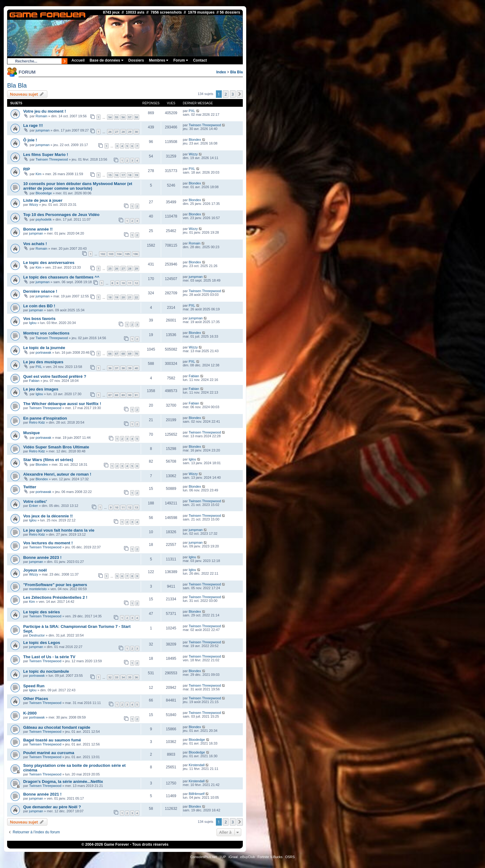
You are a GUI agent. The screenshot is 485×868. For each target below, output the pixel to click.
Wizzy (193, 154)
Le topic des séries (42, 612)
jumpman (43, 130)
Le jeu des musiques (43, 362)
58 (136, 117)
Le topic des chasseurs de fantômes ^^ (61, 277)
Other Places (36, 699)
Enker (34, 506)
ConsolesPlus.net (204, 857)
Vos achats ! (35, 244)
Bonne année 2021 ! (42, 794)
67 (117, 354)
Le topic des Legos (42, 643)
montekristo (38, 589)
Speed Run (34, 686)
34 (123, 677)
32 (110, 677)
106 (136, 254)
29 (130, 132)
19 (136, 175)
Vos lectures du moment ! (48, 543)
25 (110, 268)
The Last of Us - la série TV (49, 657)
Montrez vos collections (46, 333)
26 (110, 132)
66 (110, 354)
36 (110, 368)
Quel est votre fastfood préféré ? (55, 376)
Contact (200, 60)
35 (130, 677)
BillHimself (197, 794)
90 (130, 395)
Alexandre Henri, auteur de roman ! (57, 474)
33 (117, 677)
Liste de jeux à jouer (43, 200)
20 (123, 297)
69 (130, 354)
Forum (181, 60)
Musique (31, 433)
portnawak (43, 352)
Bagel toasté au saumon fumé (52, 740)
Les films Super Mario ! (46, 155)
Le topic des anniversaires (49, 263)
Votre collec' (35, 501)
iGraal (233, 857)
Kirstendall (197, 765)
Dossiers (136, 60)
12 (136, 283)
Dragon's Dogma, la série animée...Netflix (63, 782)
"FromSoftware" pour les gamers (55, 585)
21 (130, 297)
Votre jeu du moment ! (45, 111)
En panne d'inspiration (45, 418)
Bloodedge (44, 193)
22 (136, 297)
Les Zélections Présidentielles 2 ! (55, 597)
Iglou (33, 323)
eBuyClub (248, 857)
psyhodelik (44, 219)
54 (110, 117)
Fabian (34, 381)
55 (117, 117)
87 (110, 395)
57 (130, 117)
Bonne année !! (38, 229)
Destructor (37, 635)
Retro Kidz (37, 422)
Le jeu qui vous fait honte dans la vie (59, 530)
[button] (240, 94)
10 (123, 283)
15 (110, 175)
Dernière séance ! (40, 291)
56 (123, 117)
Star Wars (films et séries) (48, 460)
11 (130, 283)
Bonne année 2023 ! (42, 557)
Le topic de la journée (44, 348)
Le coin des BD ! (39, 306)
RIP (27, 169)
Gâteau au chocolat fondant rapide (57, 727)
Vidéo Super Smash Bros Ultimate (56, 447)
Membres (159, 60)
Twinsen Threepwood (205, 125)
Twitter (30, 487)
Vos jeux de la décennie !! (48, 516)
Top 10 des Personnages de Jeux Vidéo (61, 215)
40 (136, 368)
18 (130, 175)
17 (123, 175)
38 (123, 368)
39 (130, 368)
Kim (39, 174)
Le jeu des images (41, 389)
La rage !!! (33, 125)
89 (123, 395)
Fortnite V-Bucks (270, 857)
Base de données (107, 60)
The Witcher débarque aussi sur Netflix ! (62, 404)
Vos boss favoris (39, 319)
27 (117, 132)
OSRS (290, 857)
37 (117, 368)
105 (127, 254)
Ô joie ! (30, 140)
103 (111, 254)
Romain (41, 116)
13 (136, 507)
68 (123, 354)
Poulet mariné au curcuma (49, 753)
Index (221, 72)
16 (117, 175)
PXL (192, 111)
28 (123, 132)
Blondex (195, 140)
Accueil (78, 60)
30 (136, 132)
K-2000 (30, 713)
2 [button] (226, 94)
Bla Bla (236, 72)
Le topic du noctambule (46, 671)
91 (136, 395)
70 (136, 354)
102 (103, 254)
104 (119, 254)
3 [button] (233, 94)
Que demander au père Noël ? (52, 807)
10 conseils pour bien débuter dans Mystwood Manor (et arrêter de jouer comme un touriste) (78, 186)
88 (117, 395)
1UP (223, 857)
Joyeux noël (35, 570)
